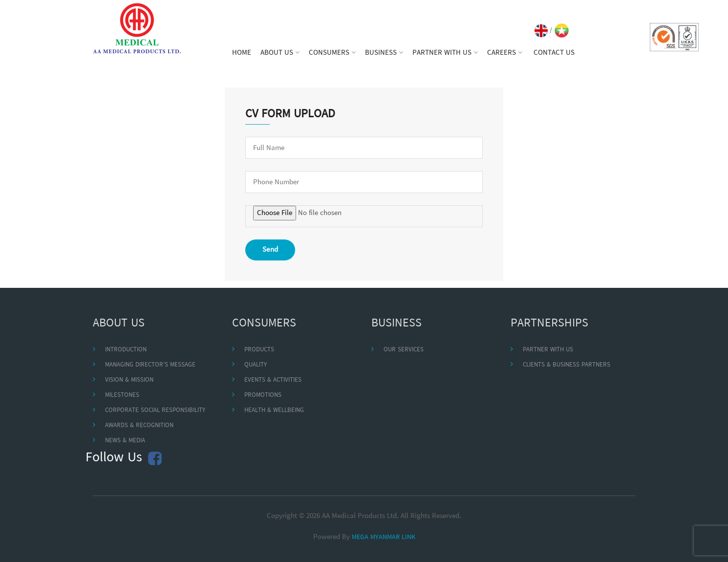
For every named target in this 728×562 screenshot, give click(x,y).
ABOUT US (280, 53)
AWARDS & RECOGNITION (139, 425)
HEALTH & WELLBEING (274, 410)
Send (270, 250)
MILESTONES (122, 395)
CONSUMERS (332, 53)
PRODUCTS (259, 350)
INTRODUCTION (126, 350)
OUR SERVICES (404, 350)
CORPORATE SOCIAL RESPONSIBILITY (155, 410)
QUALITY (256, 365)
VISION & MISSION (129, 380)
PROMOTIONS (263, 395)
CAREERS (505, 53)
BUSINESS (384, 53)
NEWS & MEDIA (125, 441)
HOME (242, 53)
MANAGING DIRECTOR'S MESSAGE (150, 365)
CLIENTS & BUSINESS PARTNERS (567, 365)
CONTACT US (554, 53)
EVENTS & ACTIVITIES (273, 380)
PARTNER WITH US (445, 53)
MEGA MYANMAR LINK (384, 537)
